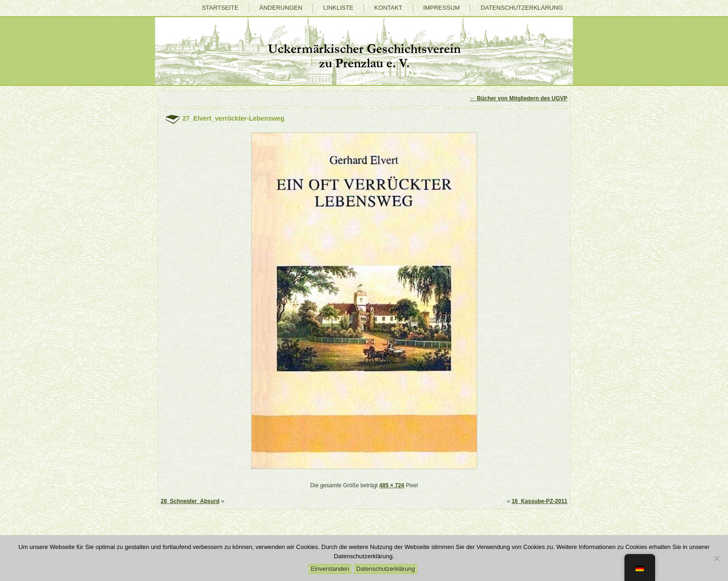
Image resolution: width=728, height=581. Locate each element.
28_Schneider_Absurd (190, 501)
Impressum (442, 8)
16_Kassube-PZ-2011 (539, 501)
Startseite (220, 8)
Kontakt (388, 8)
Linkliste (338, 8)
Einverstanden (330, 569)
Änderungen (281, 8)
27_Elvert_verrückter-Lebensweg (233, 118)
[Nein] (716, 558)
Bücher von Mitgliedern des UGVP (519, 98)
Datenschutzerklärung (522, 8)
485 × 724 (392, 485)
